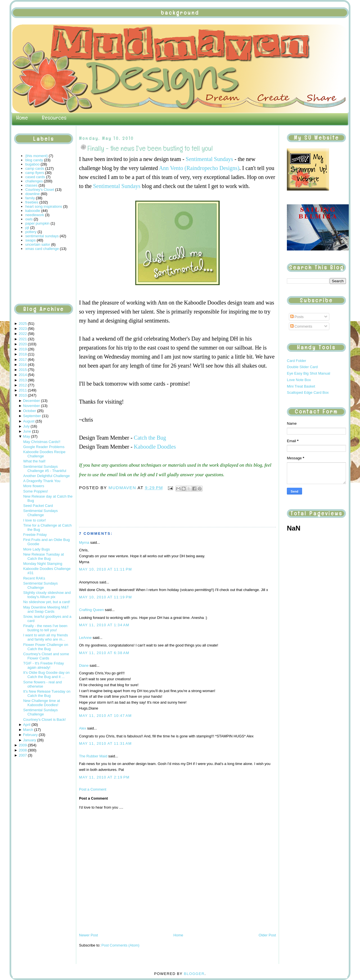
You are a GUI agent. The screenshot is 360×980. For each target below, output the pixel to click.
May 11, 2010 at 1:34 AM (104, 625)
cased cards (35, 177)
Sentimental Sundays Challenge (40, 513)
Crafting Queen (91, 610)
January (30, 740)
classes (31, 185)
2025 (23, 324)
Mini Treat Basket (301, 386)
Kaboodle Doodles (155, 447)
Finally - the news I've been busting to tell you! (45, 628)
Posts (297, 317)
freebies (32, 202)
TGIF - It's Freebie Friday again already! (43, 665)
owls (29, 219)
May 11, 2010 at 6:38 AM (104, 653)
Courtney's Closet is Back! (44, 720)
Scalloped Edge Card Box (308, 392)
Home (22, 118)
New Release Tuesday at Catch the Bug (43, 556)
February (30, 735)
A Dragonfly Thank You (42, 481)
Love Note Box (299, 380)
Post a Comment (93, 789)
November (31, 406)
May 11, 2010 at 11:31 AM (105, 743)
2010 (23, 395)
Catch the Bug (150, 438)
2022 (23, 334)
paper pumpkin (37, 223)
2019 (23, 349)
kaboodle (33, 211)
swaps (31, 240)
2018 (23, 354)
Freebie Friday (35, 535)
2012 (23, 385)
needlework (35, 215)
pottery (31, 232)
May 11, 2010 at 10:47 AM (105, 716)
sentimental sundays (42, 236)
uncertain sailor (38, 244)
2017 (23, 360)
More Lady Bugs (36, 549)
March (28, 730)
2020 (23, 344)
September (32, 416)
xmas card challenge (42, 249)
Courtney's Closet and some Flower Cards (46, 656)
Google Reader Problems (44, 447)
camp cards (35, 168)
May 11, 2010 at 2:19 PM (104, 777)
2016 (23, 365)
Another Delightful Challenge (46, 476)
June (27, 431)
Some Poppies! (35, 491)
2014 (23, 375)
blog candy (34, 160)
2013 (23, 380)
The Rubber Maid (93, 756)
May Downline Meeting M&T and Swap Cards (46, 609)
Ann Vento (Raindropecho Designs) (199, 168)
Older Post (267, 935)
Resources (54, 118)
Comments (301, 326)
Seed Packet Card (38, 506)
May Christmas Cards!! (42, 442)
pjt (27, 228)
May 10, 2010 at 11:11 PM (105, 569)
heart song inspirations (44, 206)
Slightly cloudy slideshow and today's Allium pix (47, 595)
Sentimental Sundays (209, 159)
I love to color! (34, 520)
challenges (34, 181)
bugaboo (32, 164)
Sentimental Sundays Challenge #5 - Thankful (45, 469)
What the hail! (34, 461)
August (29, 421)
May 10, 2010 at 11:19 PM (105, 597)
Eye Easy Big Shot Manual (309, 373)
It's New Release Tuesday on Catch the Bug (47, 693)
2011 (23, 390)
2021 (23, 339)
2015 (23, 370)
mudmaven (123, 488)
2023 (23, 329)
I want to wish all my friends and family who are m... (45, 637)
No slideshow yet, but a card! (47, 602)
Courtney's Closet (40, 190)
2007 (23, 755)
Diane (84, 665)
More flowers (33, 486)
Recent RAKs (34, 578)
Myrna (84, 542)
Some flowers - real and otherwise (42, 684)
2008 (23, 750)
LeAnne (85, 638)
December (31, 401)
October (30, 411)
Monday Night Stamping (43, 564)
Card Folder (297, 361)
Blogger (194, 974)
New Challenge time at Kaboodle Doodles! (41, 703)
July (26, 426)
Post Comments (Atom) (121, 945)
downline (32, 194)
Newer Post (88, 935)
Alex (83, 728)
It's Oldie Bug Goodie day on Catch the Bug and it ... (46, 675)
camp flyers (35, 173)
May (27, 436)
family (30, 198)
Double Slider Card (302, 367)
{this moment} (37, 156)
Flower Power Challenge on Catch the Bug (46, 647)
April (27, 725)
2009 (23, 745)
